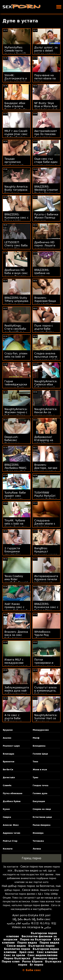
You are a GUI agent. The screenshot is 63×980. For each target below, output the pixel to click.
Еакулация (39, 801)
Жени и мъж (40, 770)
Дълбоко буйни (12, 801)
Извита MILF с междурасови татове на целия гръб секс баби (16, 664)
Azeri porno (20, 915)
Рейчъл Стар (10, 841)
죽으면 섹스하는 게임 (44, 923)
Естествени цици (42, 817)
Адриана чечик (12, 833)
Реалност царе (11, 746)
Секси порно (29, 867)
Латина (37, 849)
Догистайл (9, 778)
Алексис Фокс (11, 825)
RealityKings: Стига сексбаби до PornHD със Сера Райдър (15, 330)
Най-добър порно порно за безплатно (28, 886)
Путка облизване (13, 793)
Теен (35, 762)
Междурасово (41, 730)
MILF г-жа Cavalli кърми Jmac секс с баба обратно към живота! (16, 136)
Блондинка (39, 746)
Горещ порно (31, 858)
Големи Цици (40, 754)
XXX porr (45, 915)
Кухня (6, 809)
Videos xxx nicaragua (26, 927)
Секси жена (30, 890)
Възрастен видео (26, 871)
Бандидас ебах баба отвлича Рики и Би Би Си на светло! (16, 108)
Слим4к (7, 785)
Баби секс (44, 919)
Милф (36, 738)
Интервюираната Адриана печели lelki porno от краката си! (46, 581)
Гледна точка (40, 785)
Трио (35, 778)
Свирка (7, 817)
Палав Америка (41, 825)
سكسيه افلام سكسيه (18, 923)
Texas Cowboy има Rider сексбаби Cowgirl (16, 579)
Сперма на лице (42, 809)
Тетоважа (38, 841)
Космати (8, 849)
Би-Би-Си (8, 770)
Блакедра (8, 754)
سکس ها (46, 927)
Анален (7, 738)
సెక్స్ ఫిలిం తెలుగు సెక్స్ (24, 919)
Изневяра (38, 833)
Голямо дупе (40, 793)
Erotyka (33, 915)
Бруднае (8, 730)
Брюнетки (8, 762)
